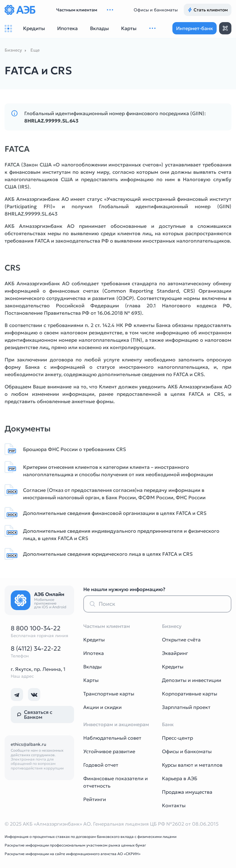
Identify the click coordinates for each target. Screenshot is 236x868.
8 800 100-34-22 (36, 628)
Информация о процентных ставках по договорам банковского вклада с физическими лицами (90, 837)
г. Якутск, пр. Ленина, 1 (38, 669)
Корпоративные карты (190, 694)
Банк (168, 724)
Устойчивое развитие (109, 751)
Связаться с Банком (35, 714)
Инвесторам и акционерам (116, 724)
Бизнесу (13, 50)
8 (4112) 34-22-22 (36, 648)
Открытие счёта (181, 640)
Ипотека (94, 653)
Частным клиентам (77, 10)
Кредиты (94, 640)
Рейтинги (95, 799)
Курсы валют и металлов (192, 765)
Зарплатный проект (186, 707)
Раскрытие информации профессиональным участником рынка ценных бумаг (75, 845)
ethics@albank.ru (28, 744)
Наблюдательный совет (112, 738)
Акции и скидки (102, 707)
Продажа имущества (187, 792)
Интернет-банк (195, 28)
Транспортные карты (109, 694)
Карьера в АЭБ (180, 778)
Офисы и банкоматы (156, 10)
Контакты (174, 805)
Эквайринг (175, 653)
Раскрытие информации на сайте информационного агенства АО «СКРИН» (73, 854)
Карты (91, 680)
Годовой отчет (101, 765)
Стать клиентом (208, 10)
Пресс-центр (177, 738)
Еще (35, 50)
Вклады (92, 667)
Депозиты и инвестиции (192, 680)
